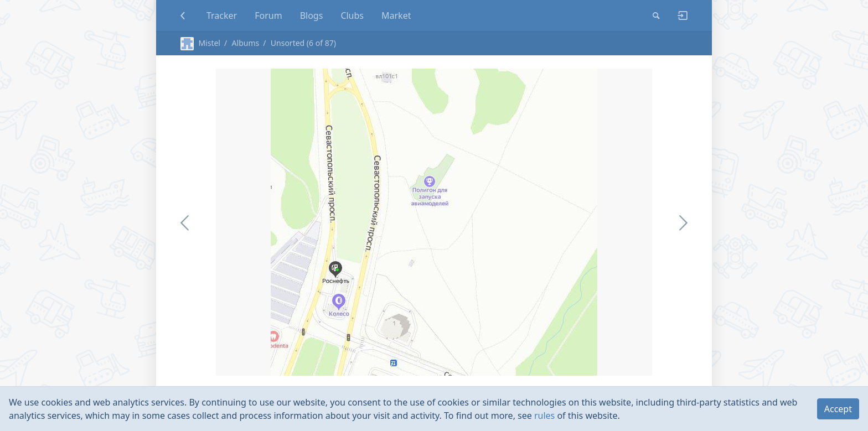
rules (544, 416)
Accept (838, 409)
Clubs (352, 15)
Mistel (200, 43)
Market (396, 15)
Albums (246, 43)
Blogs (312, 15)
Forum (268, 15)
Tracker (222, 15)
